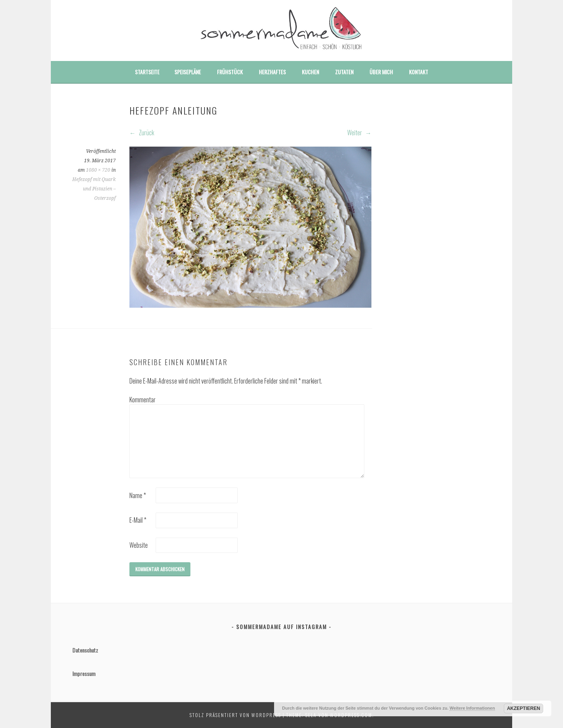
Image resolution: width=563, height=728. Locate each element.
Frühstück (230, 72)
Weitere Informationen (472, 708)
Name (138, 495)
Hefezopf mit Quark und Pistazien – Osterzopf (94, 189)
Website (139, 545)
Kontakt (419, 72)
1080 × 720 (98, 170)
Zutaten (344, 72)
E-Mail (138, 520)
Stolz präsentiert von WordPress (235, 715)
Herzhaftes (272, 72)
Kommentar (142, 400)
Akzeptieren (524, 708)
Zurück (142, 133)
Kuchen (310, 72)
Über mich (381, 72)
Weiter (359, 133)
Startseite (147, 72)
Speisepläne (188, 72)
